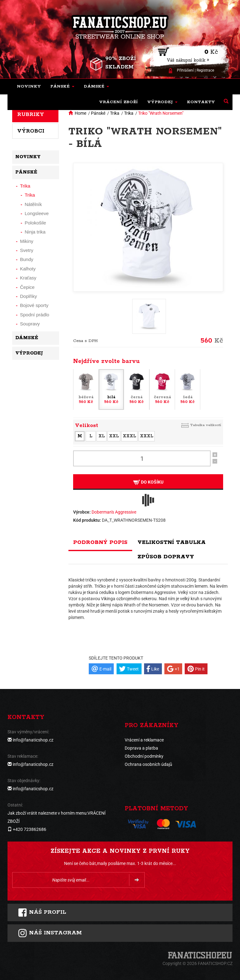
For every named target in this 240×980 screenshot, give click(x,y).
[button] (62, 87)
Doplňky (28, 296)
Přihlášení (185, 70)
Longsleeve (37, 213)
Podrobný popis (100, 542)
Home (80, 113)
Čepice (27, 287)
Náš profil (42, 912)
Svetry (27, 250)
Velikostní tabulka (172, 542)
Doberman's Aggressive (114, 512)
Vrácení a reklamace (144, 740)
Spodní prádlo (35, 315)
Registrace (205, 70)
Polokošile (35, 223)
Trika (115, 113)
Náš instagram (50, 933)
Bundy (27, 259)
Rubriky (31, 114)
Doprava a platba (141, 748)
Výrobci (31, 131)
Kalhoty (28, 269)
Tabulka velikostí (206, 425)
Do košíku (148, 482)
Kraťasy (28, 278)
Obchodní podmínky (144, 756)
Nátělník (33, 204)
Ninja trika (35, 232)
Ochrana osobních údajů (148, 764)
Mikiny (27, 241)
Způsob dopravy (166, 557)
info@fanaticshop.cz (33, 740)
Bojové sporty (34, 305)
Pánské (98, 113)
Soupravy (30, 324)
